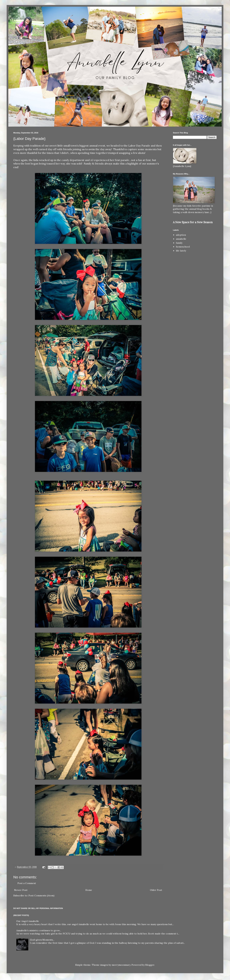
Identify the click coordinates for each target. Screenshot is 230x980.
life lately (181, 251)
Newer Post (21, 890)
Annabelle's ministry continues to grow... (39, 930)
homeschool (183, 247)
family (179, 243)
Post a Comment (27, 883)
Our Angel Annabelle (28, 921)
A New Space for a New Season (193, 222)
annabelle (181, 239)
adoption (181, 235)
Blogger (150, 965)
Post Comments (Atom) (41, 896)
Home (89, 890)
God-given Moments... (42, 940)
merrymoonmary (121, 965)
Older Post (156, 890)
